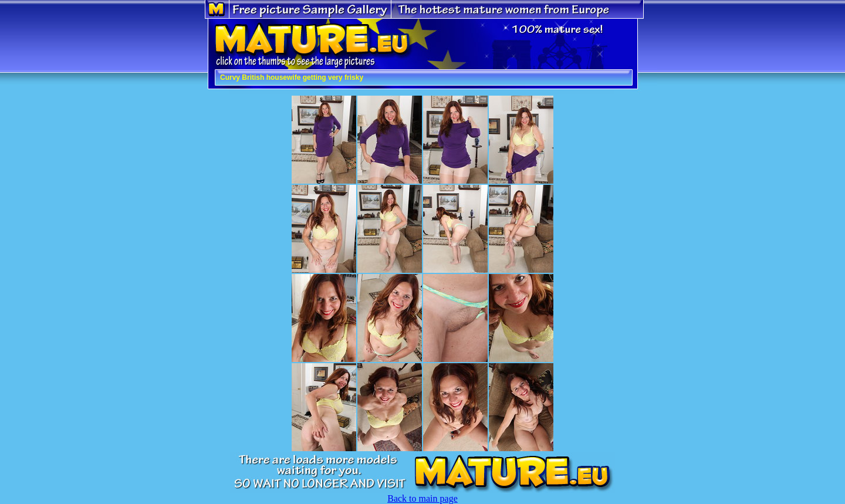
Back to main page (422, 498)
